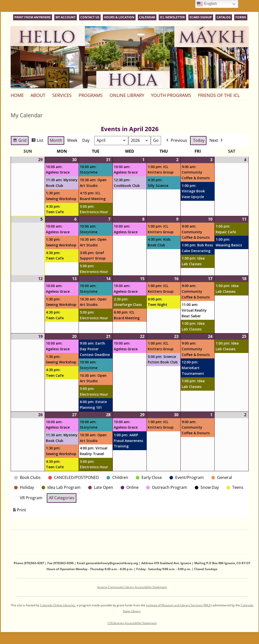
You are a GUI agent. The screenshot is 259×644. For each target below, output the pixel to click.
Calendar (147, 17)
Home (17, 95)
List (37, 141)
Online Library (127, 95)
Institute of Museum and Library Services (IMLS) (179, 605)
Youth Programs (171, 95)
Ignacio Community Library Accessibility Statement (132, 587)
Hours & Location (119, 17)
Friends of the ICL (219, 95)
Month (56, 140)
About (38, 95)
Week (72, 140)
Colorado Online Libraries (58, 605)
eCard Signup (201, 17)
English (207, 4)
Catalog (224, 17)
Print (19, 511)
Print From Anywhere (33, 17)
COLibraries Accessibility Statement (132, 623)
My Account (66, 17)
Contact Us (90, 17)
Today (199, 140)
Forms (241, 17)
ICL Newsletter (172, 17)
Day (86, 140)
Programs (91, 95)
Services (62, 95)
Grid (20, 141)
